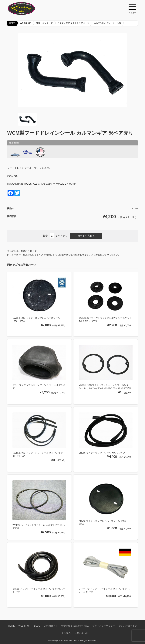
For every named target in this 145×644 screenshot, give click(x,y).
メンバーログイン (128, 626)
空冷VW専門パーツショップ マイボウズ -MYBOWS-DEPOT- (26, 9)
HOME (12, 23)
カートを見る (64, 633)
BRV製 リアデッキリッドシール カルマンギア (102, 453)
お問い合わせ (81, 633)
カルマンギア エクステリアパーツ (73, 23)
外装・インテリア (44, 23)
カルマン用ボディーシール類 (107, 23)
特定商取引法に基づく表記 (75, 626)
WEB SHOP (26, 23)
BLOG (37, 626)
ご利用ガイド (51, 626)
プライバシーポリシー (104, 626)
